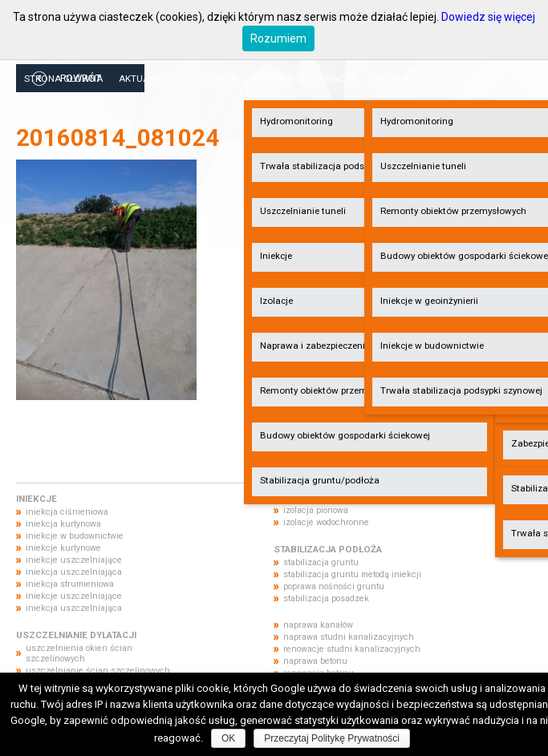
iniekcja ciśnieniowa (67, 512)
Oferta (269, 79)
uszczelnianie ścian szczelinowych (98, 671)
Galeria (391, 79)
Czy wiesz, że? (459, 79)
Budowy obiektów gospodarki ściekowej (345, 435)
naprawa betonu (315, 661)
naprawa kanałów (318, 625)
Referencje (329, 79)
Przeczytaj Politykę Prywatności (332, 738)
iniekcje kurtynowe (63, 548)
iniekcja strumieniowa (70, 584)
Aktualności (150, 79)
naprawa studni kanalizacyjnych (349, 637)
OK (228, 738)
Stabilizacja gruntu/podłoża (320, 480)
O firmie (217, 79)
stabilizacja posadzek (326, 598)
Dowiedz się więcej (488, 17)
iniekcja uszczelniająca (74, 572)
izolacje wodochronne (326, 522)
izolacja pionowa (316, 510)
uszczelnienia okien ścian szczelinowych (79, 653)
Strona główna (63, 79)
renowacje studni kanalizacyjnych (352, 649)
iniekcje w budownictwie (75, 536)
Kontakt (45, 106)
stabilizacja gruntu (321, 562)
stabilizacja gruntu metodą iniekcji (352, 574)
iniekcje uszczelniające (74, 560)
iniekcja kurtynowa (63, 524)
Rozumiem (278, 38)
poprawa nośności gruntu (334, 586)
